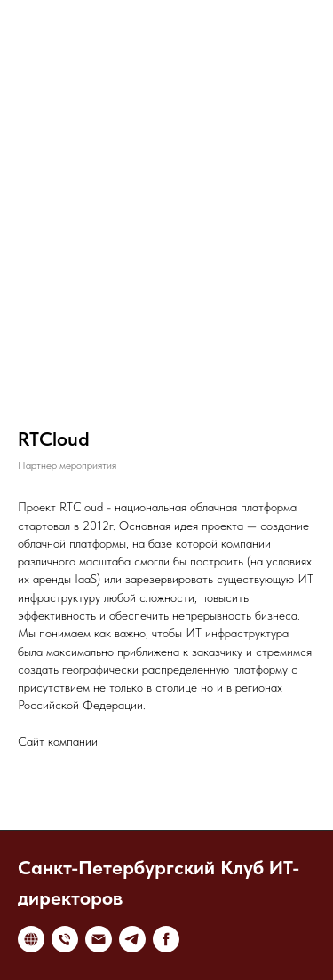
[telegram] (132, 939)
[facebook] (166, 939)
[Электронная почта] (99, 939)
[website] (31, 939)
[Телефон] (65, 939)
